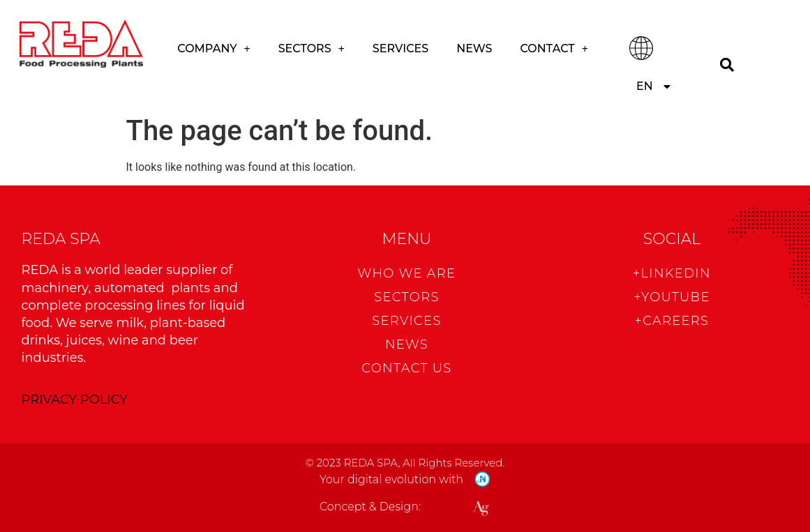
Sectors (312, 49)
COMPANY (213, 49)
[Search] (727, 64)
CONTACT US (406, 368)
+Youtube (672, 297)
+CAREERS (672, 321)
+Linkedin (672, 273)
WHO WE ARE (407, 273)
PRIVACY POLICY (75, 400)
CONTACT (554, 49)
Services (400, 48)
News (474, 48)
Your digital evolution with (391, 479)
